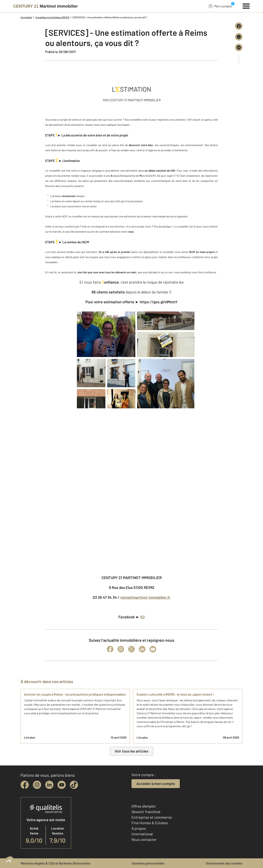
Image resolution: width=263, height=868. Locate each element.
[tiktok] (74, 785)
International (142, 834)
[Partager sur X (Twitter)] (239, 37)
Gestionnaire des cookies (224, 863)
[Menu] (246, 6)
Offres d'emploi (144, 806)
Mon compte (220, 6)
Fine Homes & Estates (150, 823)
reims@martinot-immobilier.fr (145, 597)
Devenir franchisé (146, 812)
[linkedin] (49, 785)
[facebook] (25, 785)
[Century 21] (46, 6)
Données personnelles (148, 863)
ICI (142, 617)
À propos (139, 828)
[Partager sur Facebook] (239, 26)
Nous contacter (144, 839)
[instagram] (37, 785)
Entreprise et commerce (152, 817)
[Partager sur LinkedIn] (239, 47)
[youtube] (62, 785)
